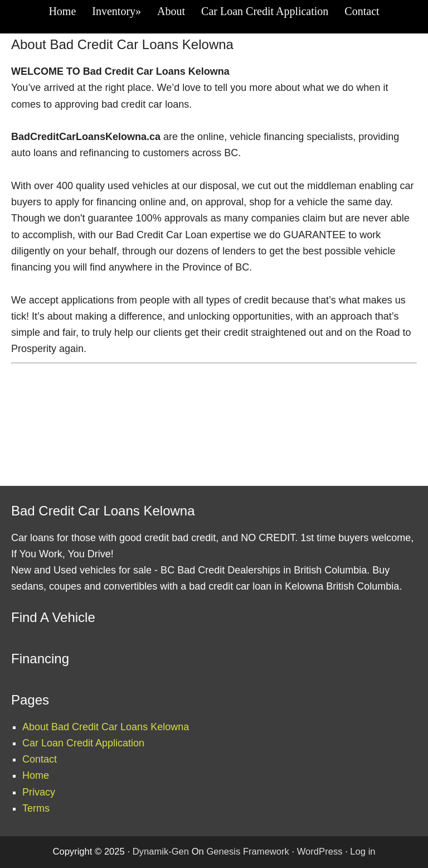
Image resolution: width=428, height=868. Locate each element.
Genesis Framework (247, 852)
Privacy (39, 792)
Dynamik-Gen (161, 852)
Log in (363, 852)
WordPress (320, 852)
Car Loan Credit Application (83, 743)
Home (36, 775)
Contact (40, 759)
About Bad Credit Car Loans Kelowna (106, 727)
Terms (36, 808)
